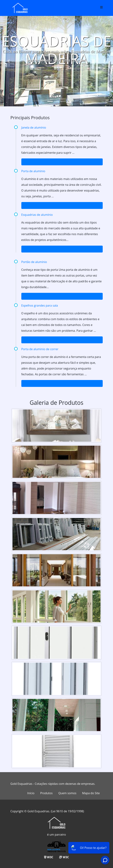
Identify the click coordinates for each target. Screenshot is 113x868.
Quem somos (67, 793)
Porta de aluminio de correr (40, 349)
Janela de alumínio (34, 128)
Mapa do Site (91, 793)
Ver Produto (62, 162)
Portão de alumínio (34, 262)
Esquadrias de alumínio (37, 215)
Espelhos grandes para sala (40, 305)
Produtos (46, 793)
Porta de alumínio (33, 171)
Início (31, 793)
